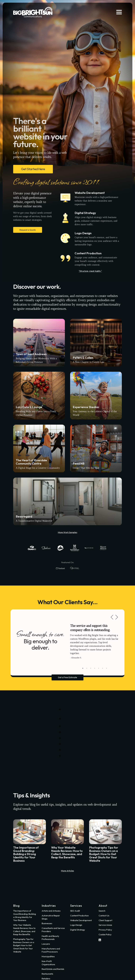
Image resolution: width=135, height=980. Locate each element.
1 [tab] (83, 668)
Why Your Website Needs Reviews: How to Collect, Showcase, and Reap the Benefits (24, 930)
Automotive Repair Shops (51, 917)
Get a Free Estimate (67, 677)
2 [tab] (87, 668)
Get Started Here (33, 169)
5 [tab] (99, 668)
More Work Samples (68, 532)
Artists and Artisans (51, 911)
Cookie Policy (105, 934)
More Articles (67, 871)
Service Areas (105, 925)
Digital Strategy (78, 930)
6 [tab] (103, 668)
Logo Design (76, 925)
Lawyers (46, 944)
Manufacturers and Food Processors (51, 950)
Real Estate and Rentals (53, 969)
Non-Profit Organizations (48, 963)
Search (102, 911)
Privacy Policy (105, 930)
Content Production (79, 915)
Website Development (81, 920)
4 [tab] (95, 668)
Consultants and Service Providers (53, 930)
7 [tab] (107, 668)
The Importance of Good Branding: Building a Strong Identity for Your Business (25, 915)
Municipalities (48, 956)
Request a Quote (28, 230)
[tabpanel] (95, 641)
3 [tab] (91, 668)
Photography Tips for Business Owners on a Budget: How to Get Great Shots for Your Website (24, 945)
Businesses (47, 923)
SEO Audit (75, 911)
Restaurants (47, 974)
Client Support (105, 920)
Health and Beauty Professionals (50, 938)
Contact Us (104, 915)
